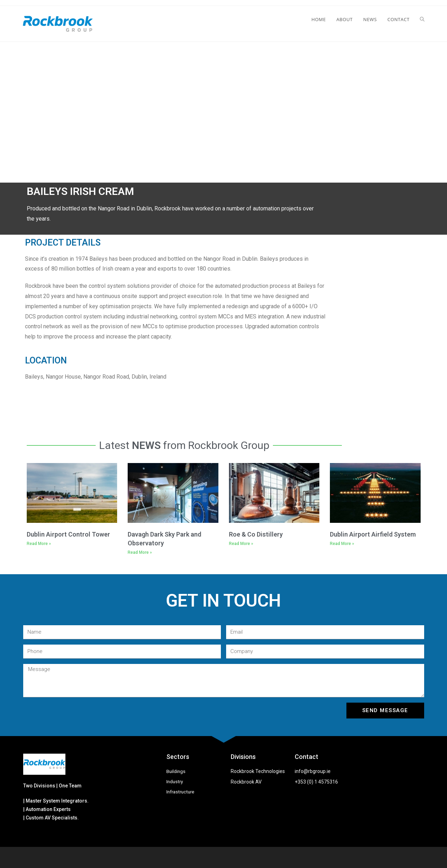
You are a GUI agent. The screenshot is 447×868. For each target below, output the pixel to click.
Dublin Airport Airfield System (373, 534)
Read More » (39, 544)
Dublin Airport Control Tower (68, 534)
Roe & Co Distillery (256, 534)
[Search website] (422, 19)
